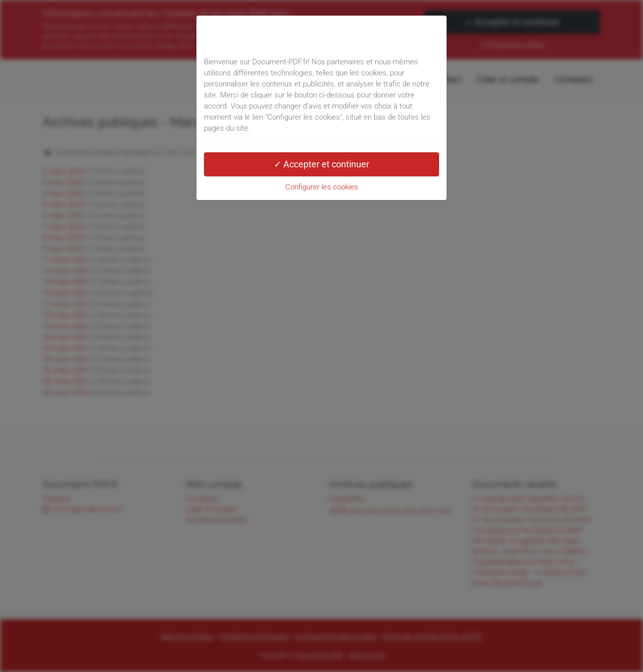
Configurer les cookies (322, 187)
